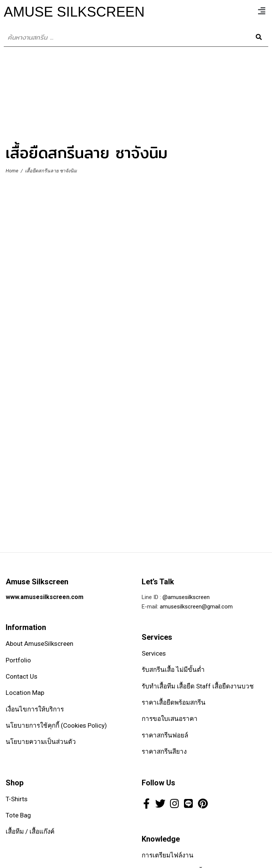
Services (154, 653)
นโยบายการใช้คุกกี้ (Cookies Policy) (56, 725)
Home (12, 171)
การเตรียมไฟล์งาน (168, 855)
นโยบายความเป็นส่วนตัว (41, 742)
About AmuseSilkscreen (39, 644)
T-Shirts (17, 799)
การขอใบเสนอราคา (170, 719)
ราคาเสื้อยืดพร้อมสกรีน (174, 702)
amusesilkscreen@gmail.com (196, 607)
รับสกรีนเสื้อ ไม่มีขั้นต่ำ (173, 670)
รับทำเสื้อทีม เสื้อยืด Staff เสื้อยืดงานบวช (198, 686)
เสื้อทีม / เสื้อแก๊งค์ (30, 831)
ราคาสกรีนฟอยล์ (165, 735)
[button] (262, 11)
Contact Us (22, 676)
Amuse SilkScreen (74, 12)
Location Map (25, 693)
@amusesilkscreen (186, 597)
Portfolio (18, 660)
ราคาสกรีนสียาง (164, 751)
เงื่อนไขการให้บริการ (35, 709)
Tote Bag (18, 815)
